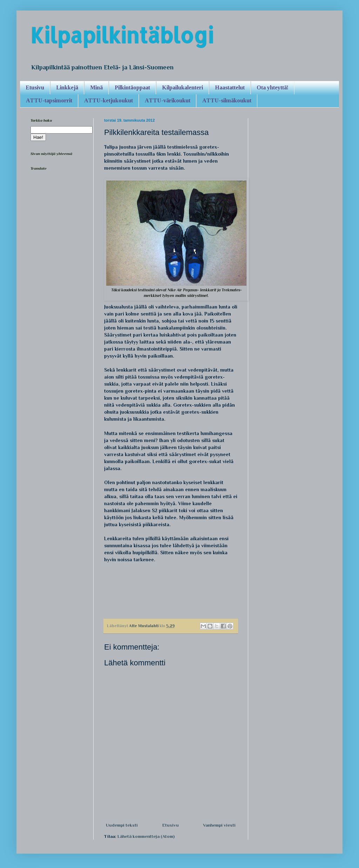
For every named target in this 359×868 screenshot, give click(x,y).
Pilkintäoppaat (132, 87)
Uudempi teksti (122, 825)
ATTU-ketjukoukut (109, 100)
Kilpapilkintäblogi (122, 35)
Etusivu (35, 87)
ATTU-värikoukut (168, 100)
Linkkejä (67, 87)
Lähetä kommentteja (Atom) (146, 836)
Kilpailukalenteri (182, 87)
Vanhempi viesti (219, 825)
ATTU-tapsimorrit (49, 100)
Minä (96, 87)
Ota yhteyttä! (273, 87)
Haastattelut (230, 87)
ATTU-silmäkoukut (227, 100)
